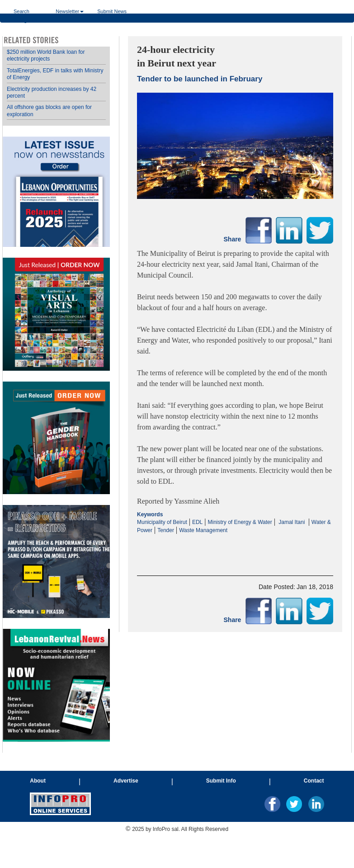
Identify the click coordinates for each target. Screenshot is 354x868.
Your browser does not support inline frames (56, 394)
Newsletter (70, 11)
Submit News (112, 11)
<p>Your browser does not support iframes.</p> (235, 543)
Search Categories (28, 11)
